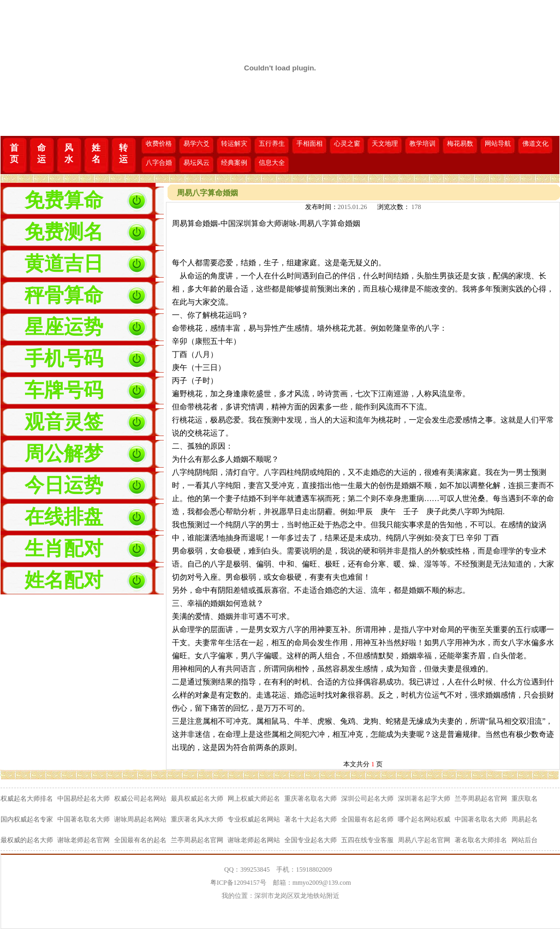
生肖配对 (64, 549)
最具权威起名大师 (197, 799)
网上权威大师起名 (254, 799)
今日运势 (64, 485)
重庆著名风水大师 (197, 819)
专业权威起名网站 (254, 819)
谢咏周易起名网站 (140, 819)
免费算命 (64, 200)
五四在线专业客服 (367, 840)
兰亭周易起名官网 (481, 799)
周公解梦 (64, 454)
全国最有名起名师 (367, 819)
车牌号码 (64, 390)
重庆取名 (525, 799)
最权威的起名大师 (27, 840)
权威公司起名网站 (140, 799)
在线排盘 (64, 517)
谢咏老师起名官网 (84, 840)
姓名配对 (64, 580)
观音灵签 (64, 422)
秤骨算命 (64, 295)
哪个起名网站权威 (424, 819)
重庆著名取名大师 (311, 799)
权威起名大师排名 (27, 799)
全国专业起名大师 (311, 840)
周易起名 (525, 819)
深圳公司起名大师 (367, 799)
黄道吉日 (64, 264)
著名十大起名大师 (311, 819)
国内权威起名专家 (27, 819)
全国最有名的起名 (140, 840)
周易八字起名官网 (424, 840)
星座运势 (64, 327)
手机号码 (64, 359)
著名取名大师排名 (481, 840)
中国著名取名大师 (84, 819)
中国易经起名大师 (84, 799)
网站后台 (525, 840)
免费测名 (64, 232)
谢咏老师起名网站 (254, 840)
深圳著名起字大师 (424, 799)
